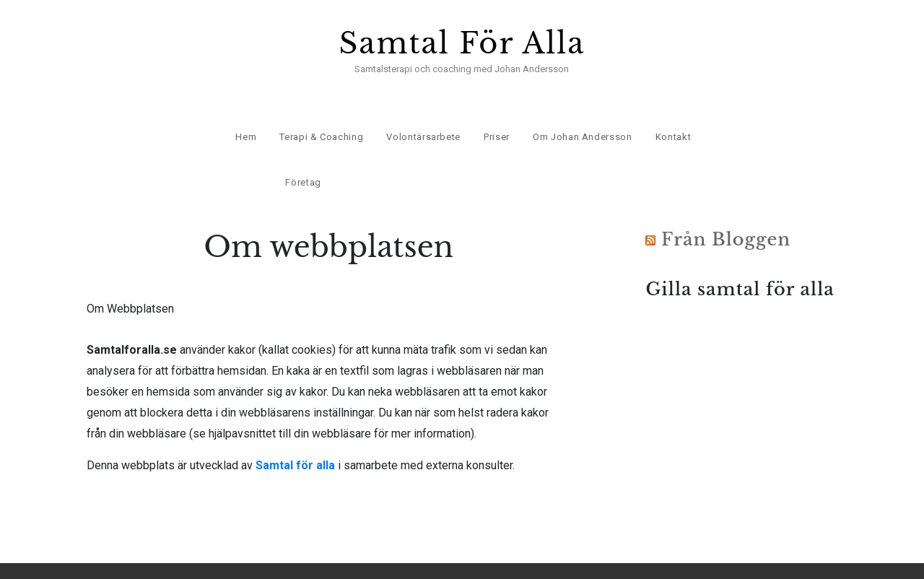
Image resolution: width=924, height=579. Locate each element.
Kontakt (672, 116)
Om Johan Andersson (581, 116)
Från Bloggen (726, 211)
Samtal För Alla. (176, 557)
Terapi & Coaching (320, 116)
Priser (495, 116)
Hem (245, 116)
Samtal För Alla (462, 43)
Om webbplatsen (771, 557)
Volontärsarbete (423, 116)
